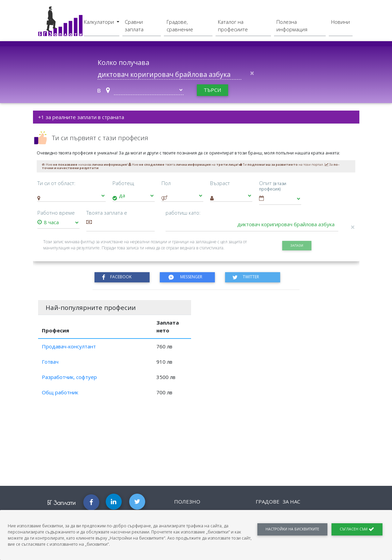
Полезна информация (292, 26)
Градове (268, 501)
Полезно (187, 501)
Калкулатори (100, 21)
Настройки (292, 529)
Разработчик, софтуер (69, 377)
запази (297, 245)
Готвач (50, 362)
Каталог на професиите (233, 26)
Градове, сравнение (180, 26)
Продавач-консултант (69, 346)
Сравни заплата (134, 26)
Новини (340, 21)
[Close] (252, 73)
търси (212, 90)
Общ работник (60, 392)
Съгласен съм (357, 529)
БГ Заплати (61, 503)
